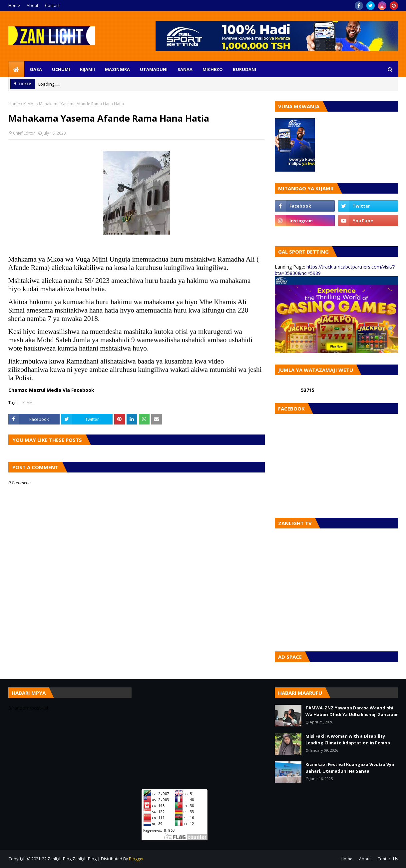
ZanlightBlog (85, 859)
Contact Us (388, 859)
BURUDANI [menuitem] (244, 69)
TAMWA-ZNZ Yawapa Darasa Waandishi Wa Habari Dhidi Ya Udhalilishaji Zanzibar (352, 711)
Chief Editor (24, 133)
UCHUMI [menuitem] (61, 69)
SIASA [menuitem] (36, 69)
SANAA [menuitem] (185, 69)
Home (14, 5)
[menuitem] (16, 69)
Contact (52, 5)
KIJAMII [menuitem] (87, 69)
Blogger (136, 859)
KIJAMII (29, 104)
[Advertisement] (203, 734)
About (32, 5)
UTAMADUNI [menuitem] (154, 69)
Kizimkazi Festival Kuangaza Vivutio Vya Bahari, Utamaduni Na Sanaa (350, 768)
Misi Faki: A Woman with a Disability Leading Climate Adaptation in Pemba (348, 739)
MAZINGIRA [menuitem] (117, 69)
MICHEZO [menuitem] (213, 69)
